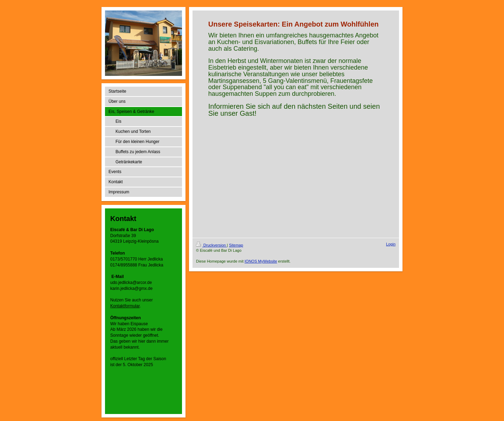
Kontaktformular (125, 306)
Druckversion (211, 245)
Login (391, 244)
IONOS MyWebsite (261, 261)
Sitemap (236, 245)
